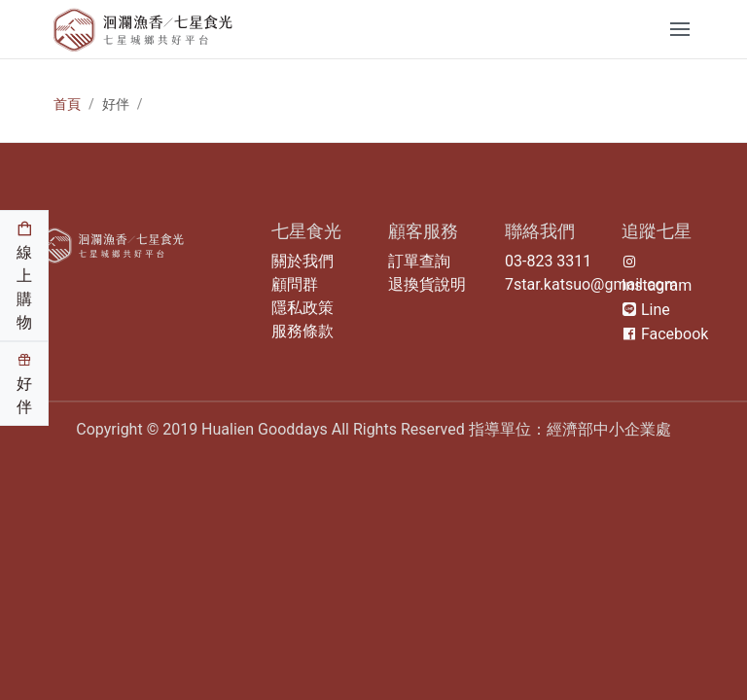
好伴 (24, 384)
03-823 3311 (548, 261)
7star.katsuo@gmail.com (591, 284)
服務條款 (302, 331)
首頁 (67, 104)
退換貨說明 (427, 284)
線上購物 (24, 276)
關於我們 (302, 261)
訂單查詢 (419, 261)
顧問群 (295, 284)
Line (646, 310)
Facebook (665, 334)
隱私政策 (302, 308)
